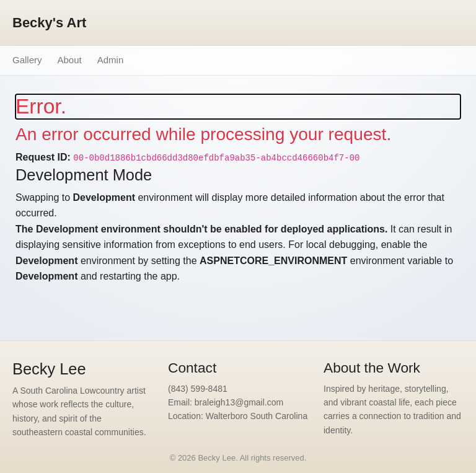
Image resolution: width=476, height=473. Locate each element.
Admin (111, 60)
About (70, 60)
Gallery (27, 60)
